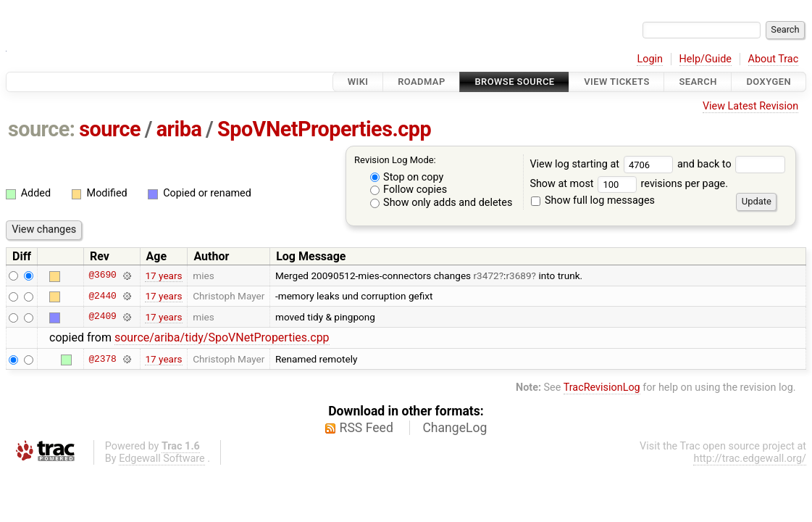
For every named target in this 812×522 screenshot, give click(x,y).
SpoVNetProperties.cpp (324, 129)
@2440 (102, 296)
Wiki (358, 82)
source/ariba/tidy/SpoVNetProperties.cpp (222, 337)
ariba (179, 129)
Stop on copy (407, 177)
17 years (163, 275)
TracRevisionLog (602, 388)
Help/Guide (706, 59)
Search (698, 82)
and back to (731, 164)
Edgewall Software (162, 459)
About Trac (774, 59)
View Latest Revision (750, 106)
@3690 (102, 275)
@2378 (102, 359)
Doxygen (769, 82)
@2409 (102, 317)
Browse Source (514, 82)
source (110, 129)
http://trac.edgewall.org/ (750, 459)
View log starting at (603, 164)
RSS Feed (367, 428)
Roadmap (422, 82)
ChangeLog (455, 428)
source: (42, 129)
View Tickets (616, 82)
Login (650, 59)
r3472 (486, 275)
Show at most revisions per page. (629, 184)
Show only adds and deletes (441, 203)
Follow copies (409, 190)
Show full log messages (593, 200)
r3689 (518, 275)
